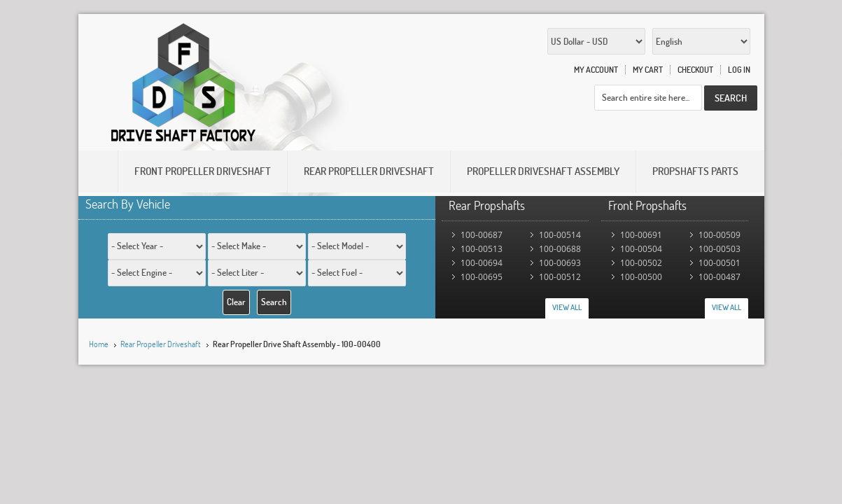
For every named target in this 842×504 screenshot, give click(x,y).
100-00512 (560, 277)
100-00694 (482, 263)
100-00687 (482, 235)
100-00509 (720, 235)
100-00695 (482, 277)
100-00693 (560, 263)
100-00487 (720, 277)
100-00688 (560, 249)
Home (99, 344)
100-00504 (641, 249)
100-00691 (641, 235)
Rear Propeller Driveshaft (161, 344)
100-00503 (720, 249)
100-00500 (641, 277)
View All (567, 307)
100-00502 (641, 263)
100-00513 (482, 249)
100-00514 (560, 235)
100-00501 (720, 263)
